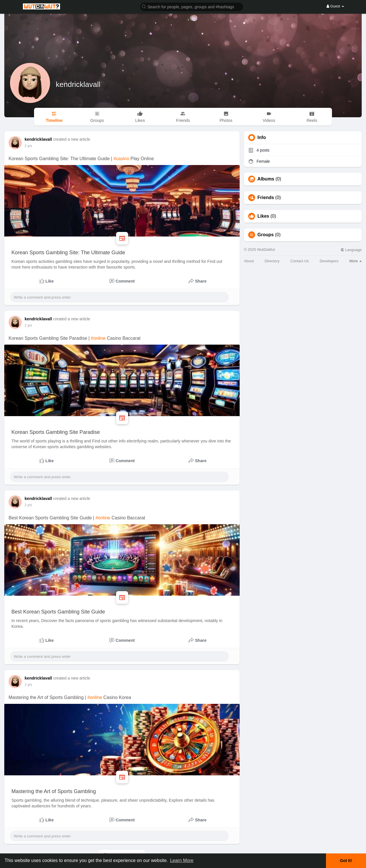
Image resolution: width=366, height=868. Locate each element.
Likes (263, 216)
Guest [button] (335, 6)
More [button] (356, 261)
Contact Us (299, 261)
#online (98, 338)
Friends (266, 198)
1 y (27, 146)
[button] (192, 6)
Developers (329, 261)
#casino (121, 159)
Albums (266, 179)
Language (351, 250)
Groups (265, 235)
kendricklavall (78, 84)
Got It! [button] (346, 861)
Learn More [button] (182, 860)
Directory (272, 261)
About (249, 261)
